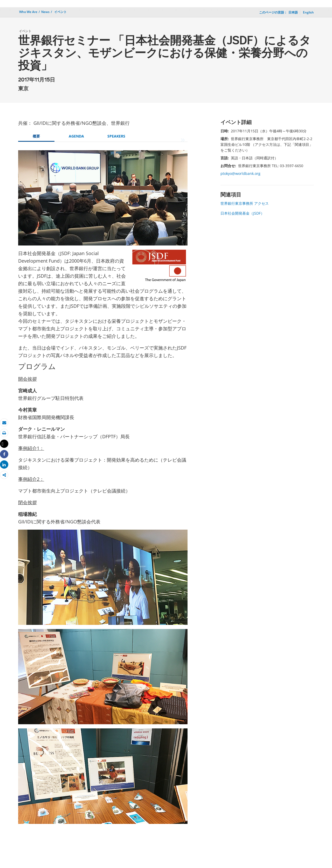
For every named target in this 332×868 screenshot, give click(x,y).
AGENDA (76, 136)
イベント (60, 12)
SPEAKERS (116, 136)
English (308, 12)
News (45, 12)
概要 (36, 136)
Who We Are (28, 12)
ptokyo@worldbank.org (240, 173)
